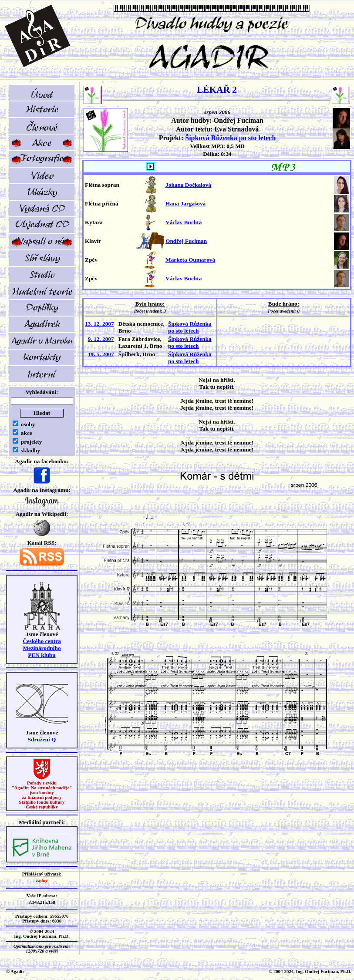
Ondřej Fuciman (186, 241)
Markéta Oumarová (190, 260)
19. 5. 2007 (101, 354)
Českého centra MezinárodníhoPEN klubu (42, 648)
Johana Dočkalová (188, 185)
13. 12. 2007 (99, 324)
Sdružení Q (42, 739)
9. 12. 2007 (101, 339)
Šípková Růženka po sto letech (230, 138)
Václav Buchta (184, 222)
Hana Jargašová (185, 204)
